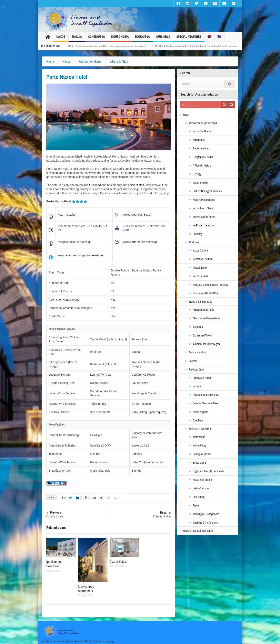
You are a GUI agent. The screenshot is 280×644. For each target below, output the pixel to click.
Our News (163, 38)
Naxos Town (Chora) (203, 208)
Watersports (199, 437)
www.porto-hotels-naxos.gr (140, 242)
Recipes (197, 386)
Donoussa (142, 38)
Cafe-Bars (198, 421)
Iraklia (77, 38)
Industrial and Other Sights (206, 344)
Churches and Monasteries (206, 319)
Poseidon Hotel (77, 514)
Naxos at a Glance (202, 131)
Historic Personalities (204, 200)
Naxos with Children (203, 480)
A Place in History (202, 166)
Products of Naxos (202, 378)
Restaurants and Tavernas (206, 395)
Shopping (197, 234)
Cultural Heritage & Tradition (207, 191)
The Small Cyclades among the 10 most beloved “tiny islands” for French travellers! (208, 46)
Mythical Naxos (201, 183)
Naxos (61, 38)
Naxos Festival (200, 276)
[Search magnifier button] (232, 105)
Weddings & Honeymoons (206, 514)
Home (50, 61)
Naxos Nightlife (200, 412)
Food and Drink (196, 370)
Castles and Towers (203, 336)
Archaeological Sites (203, 310)
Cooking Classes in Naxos (206, 404)
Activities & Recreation (200, 429)
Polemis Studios (140, 514)
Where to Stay (119, 61)
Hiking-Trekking (201, 489)
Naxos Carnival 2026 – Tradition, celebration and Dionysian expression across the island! (107, 46)
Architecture (199, 140)
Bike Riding (199, 497)
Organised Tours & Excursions (208, 471)
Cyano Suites (118, 562)
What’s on (194, 243)
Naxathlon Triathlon (203, 259)
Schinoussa (97, 38)
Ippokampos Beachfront (54, 564)
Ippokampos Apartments (86, 589)
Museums (198, 327)
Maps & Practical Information (198, 531)
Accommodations (90, 61)
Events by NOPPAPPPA (205, 293)
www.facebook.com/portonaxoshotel (81, 255)
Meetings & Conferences (205, 523)
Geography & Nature (203, 157)
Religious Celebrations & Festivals (210, 285)
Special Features (189, 38)
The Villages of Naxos (204, 217)
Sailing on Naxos (201, 454)
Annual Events (200, 268)
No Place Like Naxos (203, 226)
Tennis (196, 506)
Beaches (193, 361)
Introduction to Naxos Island (203, 123)
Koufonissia (120, 38)
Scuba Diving (199, 463)
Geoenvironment (201, 149)
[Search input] (201, 105)
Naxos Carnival (201, 251)
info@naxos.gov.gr (105, 642)
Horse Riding (199, 446)
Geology (197, 174)
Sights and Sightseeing (200, 302)
